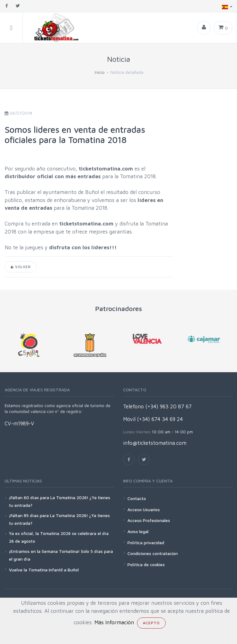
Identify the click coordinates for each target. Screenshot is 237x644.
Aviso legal (138, 531)
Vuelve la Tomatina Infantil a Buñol (44, 570)
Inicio (100, 72)
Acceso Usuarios (144, 509)
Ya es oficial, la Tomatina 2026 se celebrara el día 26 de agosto (59, 537)
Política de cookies (146, 564)
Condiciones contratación (153, 553)
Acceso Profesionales (149, 520)
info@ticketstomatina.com (155, 443)
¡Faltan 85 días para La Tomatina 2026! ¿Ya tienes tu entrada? (59, 519)
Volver (21, 267)
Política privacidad (146, 543)
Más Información (114, 622)
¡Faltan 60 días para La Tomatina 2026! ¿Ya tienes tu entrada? (60, 501)
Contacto (137, 498)
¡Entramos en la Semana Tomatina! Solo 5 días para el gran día (61, 555)
